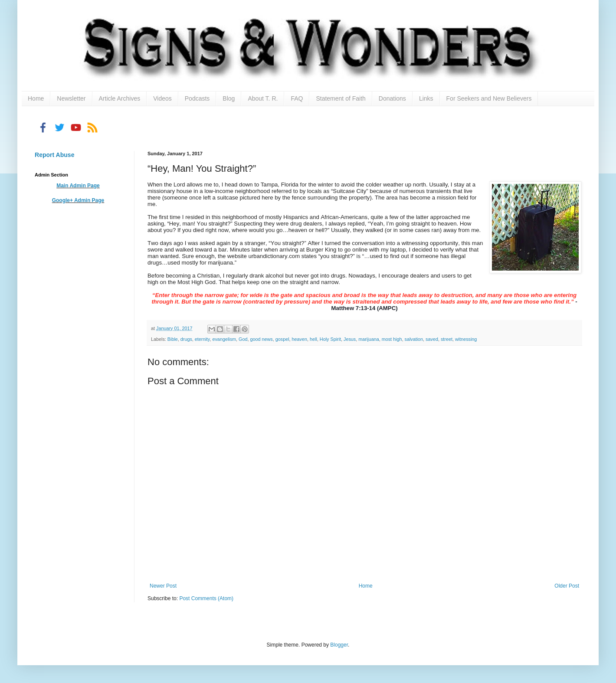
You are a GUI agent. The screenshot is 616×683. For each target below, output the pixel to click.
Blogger (339, 645)
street (447, 339)
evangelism (224, 339)
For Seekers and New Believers (489, 98)
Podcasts (197, 98)
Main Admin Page (78, 186)
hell (313, 339)
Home (36, 98)
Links (426, 98)
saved (432, 339)
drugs (186, 339)
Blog (229, 98)
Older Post (567, 586)
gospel (282, 339)
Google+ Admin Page (78, 200)
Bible (173, 339)
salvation (414, 339)
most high (392, 339)
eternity (202, 339)
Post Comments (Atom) (206, 598)
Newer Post (163, 586)
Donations (392, 98)
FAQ (297, 98)
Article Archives (120, 98)
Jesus (350, 339)
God (243, 339)
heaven (300, 339)
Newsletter (71, 98)
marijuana (369, 339)
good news (262, 339)
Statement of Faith (341, 98)
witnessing (466, 339)
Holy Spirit (330, 339)
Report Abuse (54, 155)
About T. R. (263, 98)
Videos (162, 98)
